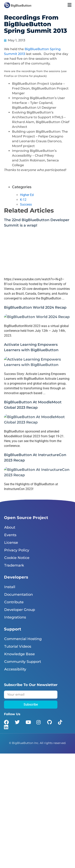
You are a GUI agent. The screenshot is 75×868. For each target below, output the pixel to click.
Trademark (14, 565)
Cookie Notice (17, 558)
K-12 (23, 200)
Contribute (14, 602)
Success (26, 204)
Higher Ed (27, 195)
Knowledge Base (19, 654)
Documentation (18, 595)
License (11, 543)
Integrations (15, 617)
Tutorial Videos (18, 646)
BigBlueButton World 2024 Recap (35, 307)
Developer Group (20, 610)
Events (10, 535)
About (10, 527)
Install (10, 587)
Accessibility (15, 669)
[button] (70, 5)
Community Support (23, 662)
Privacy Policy (17, 550)
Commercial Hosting (23, 639)
